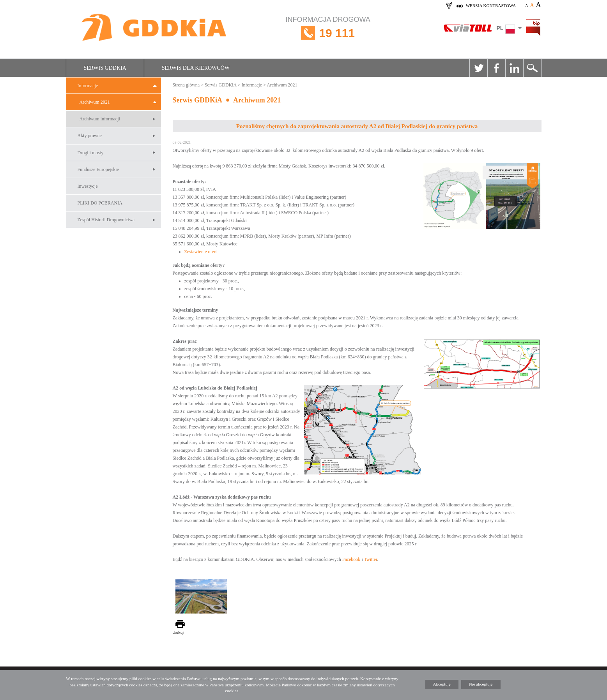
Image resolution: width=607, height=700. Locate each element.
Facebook (496, 68)
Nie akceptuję (481, 684)
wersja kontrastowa (491, 5)
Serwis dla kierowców (196, 68)
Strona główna (186, 85)
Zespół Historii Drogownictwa (106, 220)
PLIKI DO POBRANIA (100, 203)
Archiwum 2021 (95, 102)
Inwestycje (88, 186)
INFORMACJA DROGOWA (328, 33)
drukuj (178, 632)
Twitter (478, 68)
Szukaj (532, 68)
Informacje (88, 86)
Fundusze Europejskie (98, 169)
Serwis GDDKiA (105, 68)
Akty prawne (90, 136)
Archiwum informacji (100, 119)
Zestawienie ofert (201, 252)
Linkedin (514, 68)
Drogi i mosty (91, 153)
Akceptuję (442, 684)
